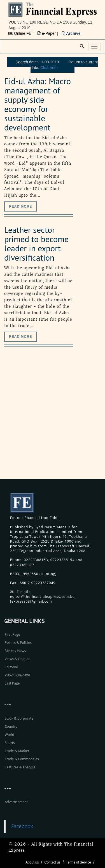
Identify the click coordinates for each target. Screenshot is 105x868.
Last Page (12, 683)
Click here (49, 68)
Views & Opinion (18, 659)
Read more (20, 206)
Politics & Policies (18, 643)
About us (32, 862)
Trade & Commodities (22, 759)
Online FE (20, 33)
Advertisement (16, 802)
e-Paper (47, 33)
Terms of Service (79, 862)
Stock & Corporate (19, 718)
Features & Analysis (20, 767)
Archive (71, 33)
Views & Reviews (18, 675)
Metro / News (15, 651)
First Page (12, 634)
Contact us (52, 862)
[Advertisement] (53, 419)
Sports (10, 743)
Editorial (11, 667)
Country (11, 726)
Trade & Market (17, 751)
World (10, 735)
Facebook (22, 826)
